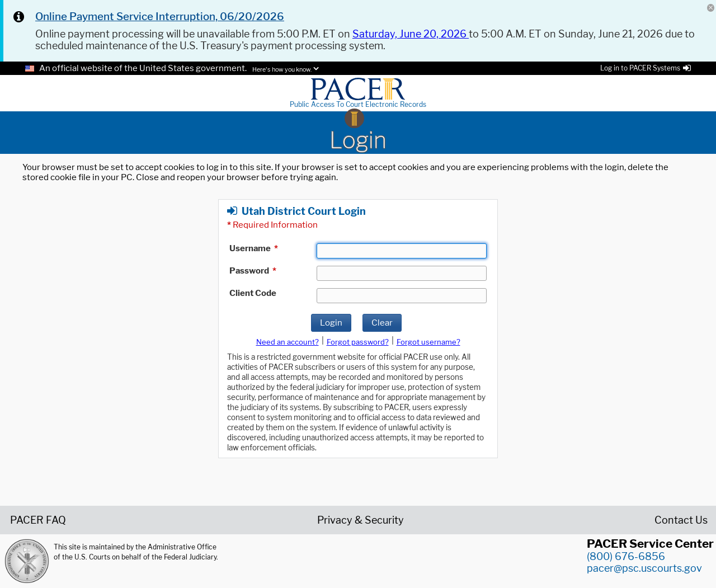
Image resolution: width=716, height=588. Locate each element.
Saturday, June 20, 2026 (411, 34)
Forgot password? (358, 342)
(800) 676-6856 (626, 556)
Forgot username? (428, 342)
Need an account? (288, 342)
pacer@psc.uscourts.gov (644, 568)
